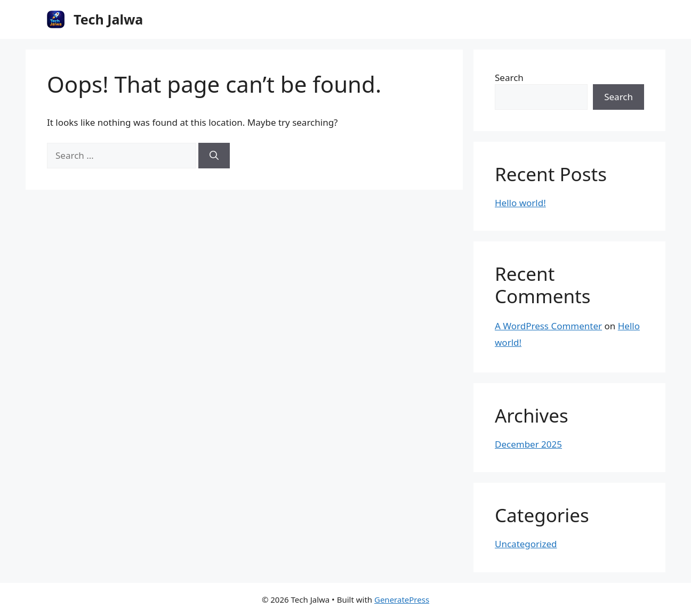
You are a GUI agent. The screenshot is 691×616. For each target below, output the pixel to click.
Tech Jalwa (108, 19)
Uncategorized (526, 544)
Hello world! (520, 203)
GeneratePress (402, 599)
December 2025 (528, 444)
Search (509, 78)
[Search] (214, 156)
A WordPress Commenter (548, 326)
